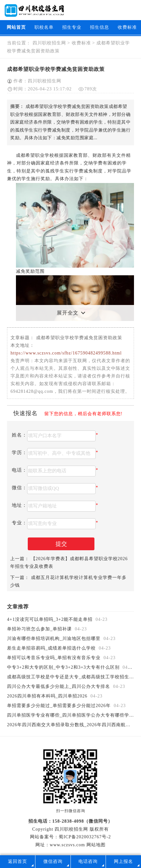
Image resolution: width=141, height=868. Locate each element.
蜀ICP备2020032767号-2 (85, 837)
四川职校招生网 (49, 43)
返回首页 (18, 861)
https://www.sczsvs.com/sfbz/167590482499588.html (66, 353)
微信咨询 (53, 861)
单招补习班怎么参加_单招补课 (40, 629)
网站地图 (96, 845)
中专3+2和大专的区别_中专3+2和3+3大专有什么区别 (64, 667)
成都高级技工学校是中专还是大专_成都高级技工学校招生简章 (74, 677)
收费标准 (127, 27)
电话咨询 (88, 861)
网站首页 (16, 27)
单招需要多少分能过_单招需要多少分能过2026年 (60, 706)
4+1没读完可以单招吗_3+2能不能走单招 (50, 619)
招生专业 (72, 27)
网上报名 (123, 861)
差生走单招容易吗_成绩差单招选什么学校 (52, 648)
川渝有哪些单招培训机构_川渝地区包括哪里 (55, 639)
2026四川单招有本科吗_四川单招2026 (48, 696)
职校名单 (44, 27)
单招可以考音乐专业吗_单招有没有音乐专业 (55, 658)
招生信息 (100, 27)
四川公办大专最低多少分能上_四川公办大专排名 (59, 686)
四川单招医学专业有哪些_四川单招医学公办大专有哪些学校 (71, 715)
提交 (61, 544)
